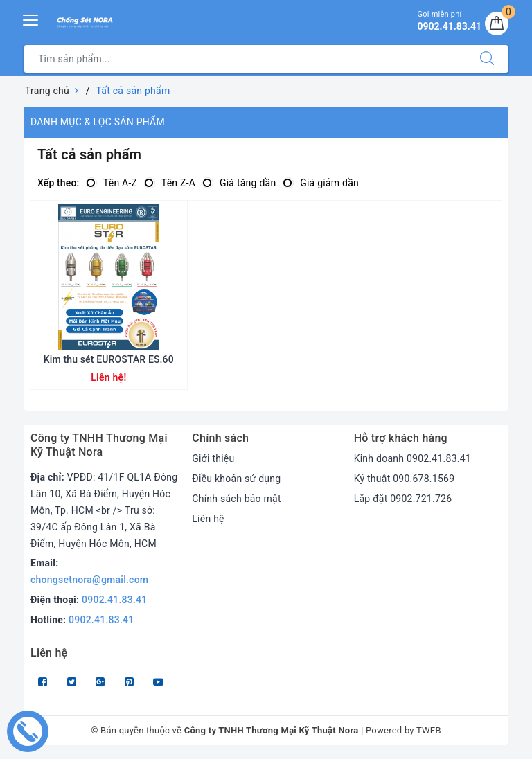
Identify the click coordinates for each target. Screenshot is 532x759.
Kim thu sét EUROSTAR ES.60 (109, 359)
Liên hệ (208, 519)
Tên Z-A (170, 183)
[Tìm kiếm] (487, 59)
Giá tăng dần (239, 183)
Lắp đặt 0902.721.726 (403, 499)
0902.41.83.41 (115, 600)
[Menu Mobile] (31, 18)
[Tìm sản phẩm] (245, 59)
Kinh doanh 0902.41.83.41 (413, 458)
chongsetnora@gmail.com (89, 580)
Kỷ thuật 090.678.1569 (405, 479)
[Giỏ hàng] (497, 24)
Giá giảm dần (321, 183)
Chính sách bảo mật (236, 499)
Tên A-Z (112, 183)
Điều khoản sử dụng (236, 479)
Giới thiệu (213, 458)
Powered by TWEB (404, 730)
